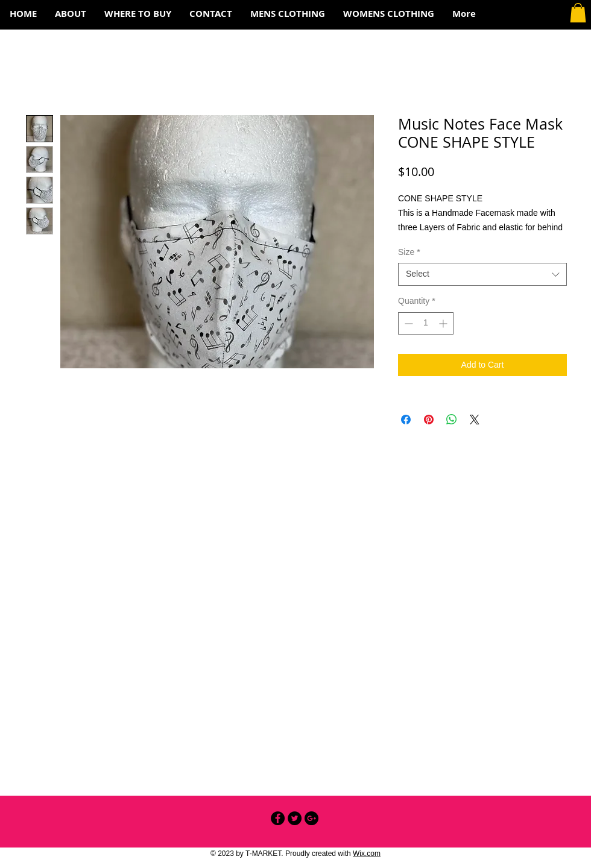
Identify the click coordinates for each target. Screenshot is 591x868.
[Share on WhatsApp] (452, 420)
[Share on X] (475, 420)
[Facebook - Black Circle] (278, 818)
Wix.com (367, 854)
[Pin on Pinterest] (429, 420)
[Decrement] (407, 323)
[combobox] (482, 274)
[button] (578, 13)
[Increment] (444, 323)
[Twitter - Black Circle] (295, 818)
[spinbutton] (426, 323)
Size (409, 252)
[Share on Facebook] (406, 420)
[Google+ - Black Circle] (311, 818)
